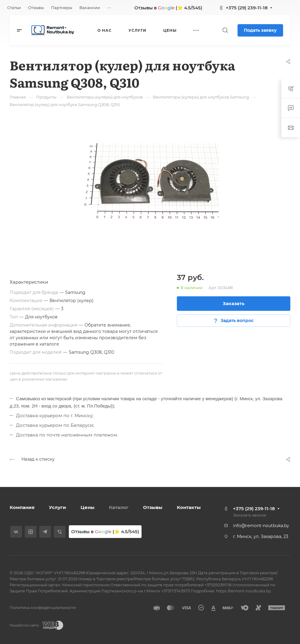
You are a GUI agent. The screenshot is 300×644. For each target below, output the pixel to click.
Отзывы (153, 507)
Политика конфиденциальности (43, 607)
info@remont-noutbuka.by (261, 526)
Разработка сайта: (24, 625)
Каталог (119, 507)
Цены (88, 507)
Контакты (189, 507)
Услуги (57, 507)
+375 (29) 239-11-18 (247, 8)
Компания (22, 507)
